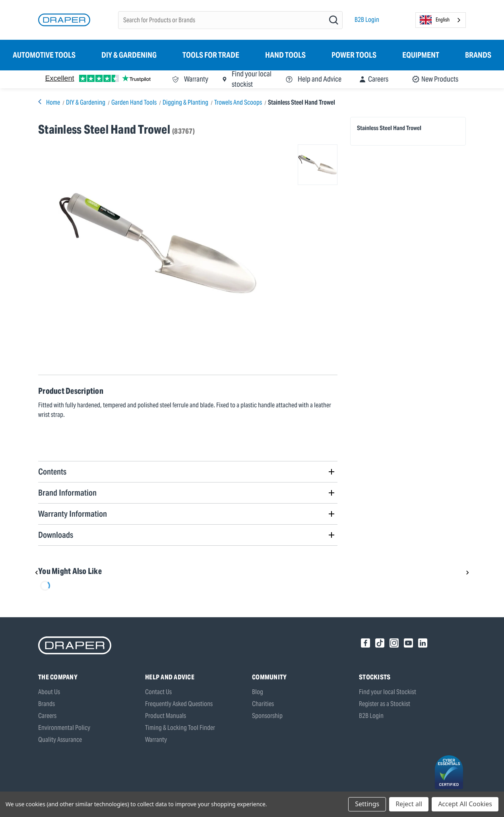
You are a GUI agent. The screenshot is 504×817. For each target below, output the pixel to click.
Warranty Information (73, 514)
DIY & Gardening (129, 55)
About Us (49, 692)
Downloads (56, 535)
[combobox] (441, 20)
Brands (478, 55)
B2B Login (367, 20)
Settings (367, 804)
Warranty (156, 740)
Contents (52, 472)
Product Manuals (166, 716)
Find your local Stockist (388, 692)
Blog (258, 692)
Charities (263, 704)
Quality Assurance (60, 740)
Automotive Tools (44, 55)
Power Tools (354, 55)
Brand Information (67, 493)
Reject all (409, 804)
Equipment (421, 55)
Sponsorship (267, 716)
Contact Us (158, 692)
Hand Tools (285, 55)
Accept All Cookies (465, 804)
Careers (47, 716)
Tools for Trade (211, 55)
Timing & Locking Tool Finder (180, 728)
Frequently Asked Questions (179, 704)
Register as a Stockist (385, 704)
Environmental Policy (64, 728)
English (435, 20)
